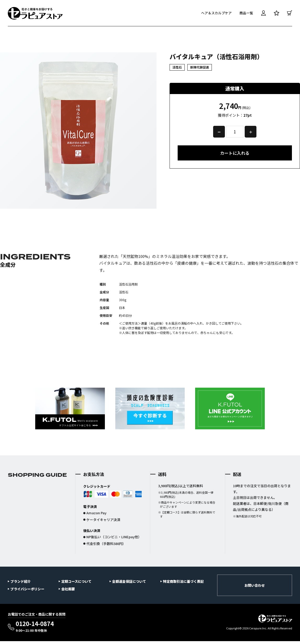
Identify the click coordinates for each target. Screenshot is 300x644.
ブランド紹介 (21, 581)
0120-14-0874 (35, 627)
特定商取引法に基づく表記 (183, 581)
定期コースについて (76, 581)
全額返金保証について (129, 581)
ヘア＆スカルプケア (216, 13)
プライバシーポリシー (27, 589)
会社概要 (68, 589)
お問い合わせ (255, 585)
